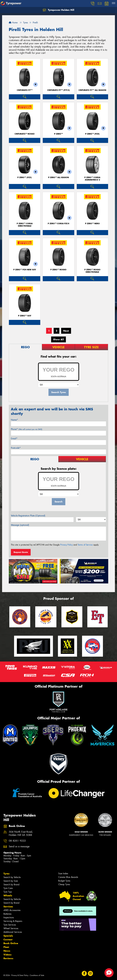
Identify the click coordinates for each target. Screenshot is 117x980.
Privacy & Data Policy (20, 975)
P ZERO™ (58, 134)
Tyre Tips (8, 892)
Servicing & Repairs (13, 921)
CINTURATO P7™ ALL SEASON (92, 90)
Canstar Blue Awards (68, 877)
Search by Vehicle (12, 877)
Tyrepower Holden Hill (58, 10)
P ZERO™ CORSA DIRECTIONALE (25, 225)
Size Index (63, 873)
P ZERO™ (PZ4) (92, 134)
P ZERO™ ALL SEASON (58, 177)
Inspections (9, 917)
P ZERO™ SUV (25, 316)
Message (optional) (20, 525)
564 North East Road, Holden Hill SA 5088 (21, 833)
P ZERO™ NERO (92, 224)
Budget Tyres (64, 881)
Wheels (8, 895)
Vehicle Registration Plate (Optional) (28, 516)
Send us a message (19, 847)
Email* (14, 439)
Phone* (27, 429)
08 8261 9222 (17, 841)
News (7, 951)
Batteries (7, 914)
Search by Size (11, 881)
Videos (7, 955)
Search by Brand (11, 885)
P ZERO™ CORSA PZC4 (58, 224)
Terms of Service (85, 545)
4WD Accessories (12, 910)
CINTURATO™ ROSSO (25, 134)
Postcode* (16, 448)
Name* (14, 420)
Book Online (11, 943)
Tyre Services (10, 925)
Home (13, 23)
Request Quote (21, 552)
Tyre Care (8, 888)
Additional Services (13, 932)
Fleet (6, 947)
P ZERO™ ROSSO (58, 270)
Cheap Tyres (64, 884)
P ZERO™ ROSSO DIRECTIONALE (92, 271)
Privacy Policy (67, 545)
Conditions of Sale (37, 975)
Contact (8, 939)
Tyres (6, 874)
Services (8, 907)
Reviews (8, 958)
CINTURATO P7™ (25, 90)
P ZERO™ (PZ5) (25, 177)
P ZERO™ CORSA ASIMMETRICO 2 (92, 179)
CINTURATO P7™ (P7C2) (58, 90)
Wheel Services (11, 928)
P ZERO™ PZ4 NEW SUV (25, 270)
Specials (8, 936)
